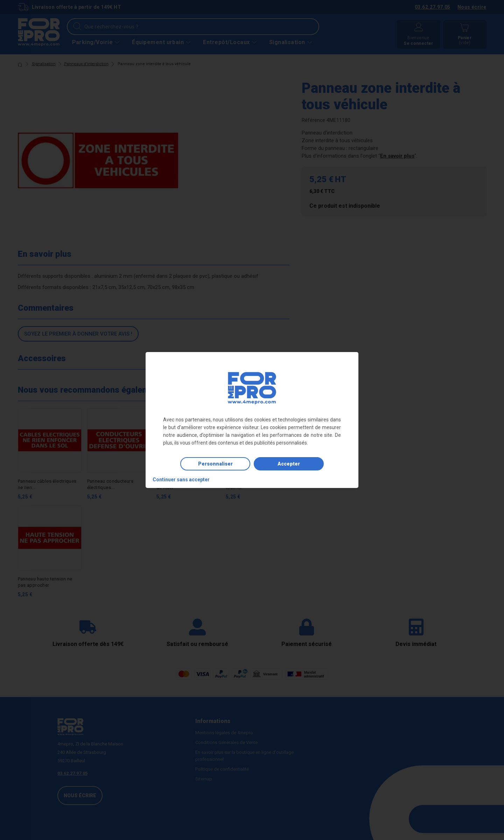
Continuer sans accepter (181, 480)
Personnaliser (215, 464)
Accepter (289, 464)
